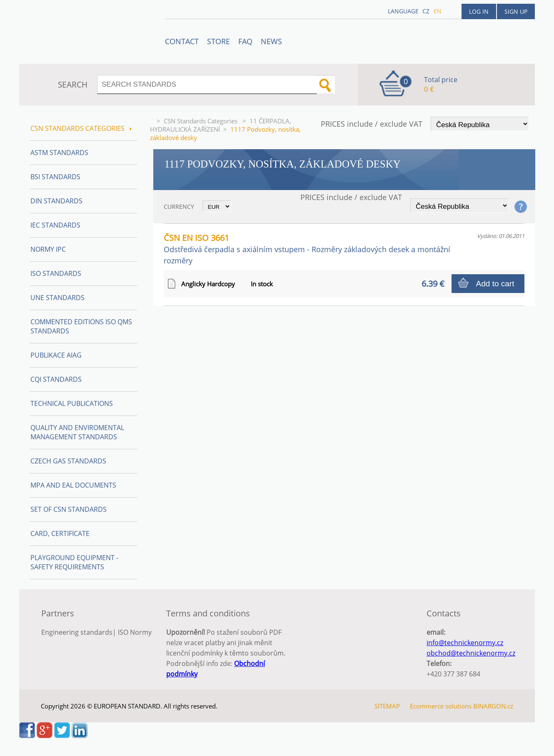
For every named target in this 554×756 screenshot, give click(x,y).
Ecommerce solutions (441, 706)
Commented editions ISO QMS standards (81, 326)
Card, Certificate (60, 533)
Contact (182, 41)
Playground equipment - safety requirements (74, 562)
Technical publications (72, 403)
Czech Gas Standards (68, 461)
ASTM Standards (59, 153)
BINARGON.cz (493, 706)
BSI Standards (55, 177)
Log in (479, 11)
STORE (218, 41)
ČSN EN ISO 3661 (307, 249)
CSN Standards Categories (201, 121)
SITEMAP (387, 706)
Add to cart (495, 284)
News (271, 41)
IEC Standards (55, 225)
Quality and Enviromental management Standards (77, 432)
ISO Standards (56, 273)
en (438, 11)
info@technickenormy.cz (465, 643)
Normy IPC (48, 249)
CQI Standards (56, 379)
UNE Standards (57, 298)
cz (426, 11)
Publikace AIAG (56, 355)
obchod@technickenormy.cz (471, 653)
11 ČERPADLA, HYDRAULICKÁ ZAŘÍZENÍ (221, 125)
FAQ (245, 41)
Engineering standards (77, 632)
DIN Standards (56, 201)
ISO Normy (135, 632)
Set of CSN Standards (69, 509)
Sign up (516, 11)
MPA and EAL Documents (73, 485)
